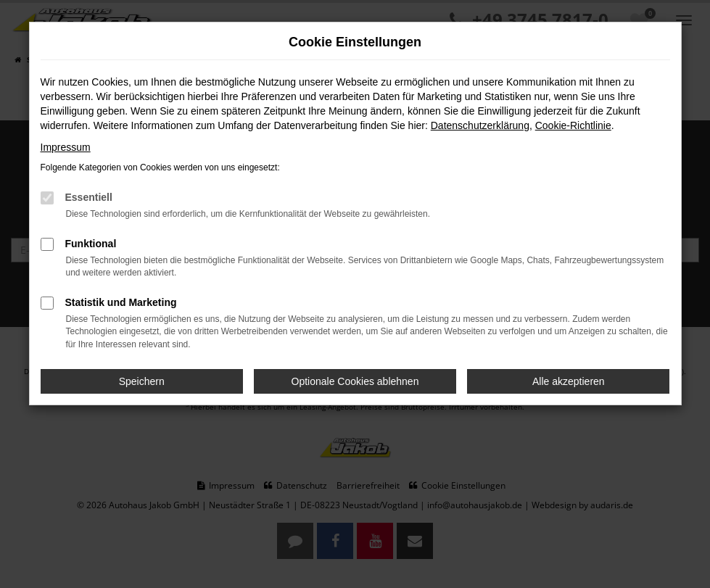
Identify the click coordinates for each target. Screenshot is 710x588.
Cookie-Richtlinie (573, 125)
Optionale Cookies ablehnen (355, 381)
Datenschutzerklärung (480, 125)
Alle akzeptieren (569, 381)
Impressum (66, 147)
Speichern (142, 381)
